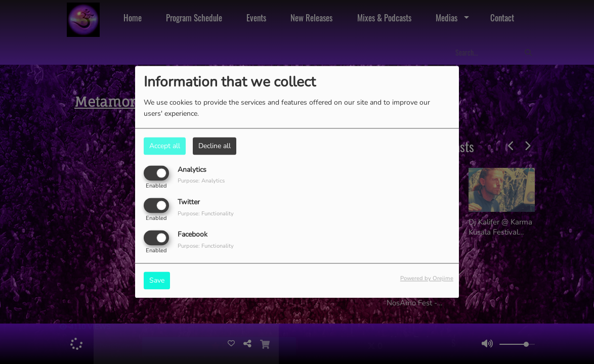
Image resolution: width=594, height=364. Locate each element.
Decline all (215, 146)
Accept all (165, 146)
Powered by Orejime (427, 279)
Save (157, 281)
